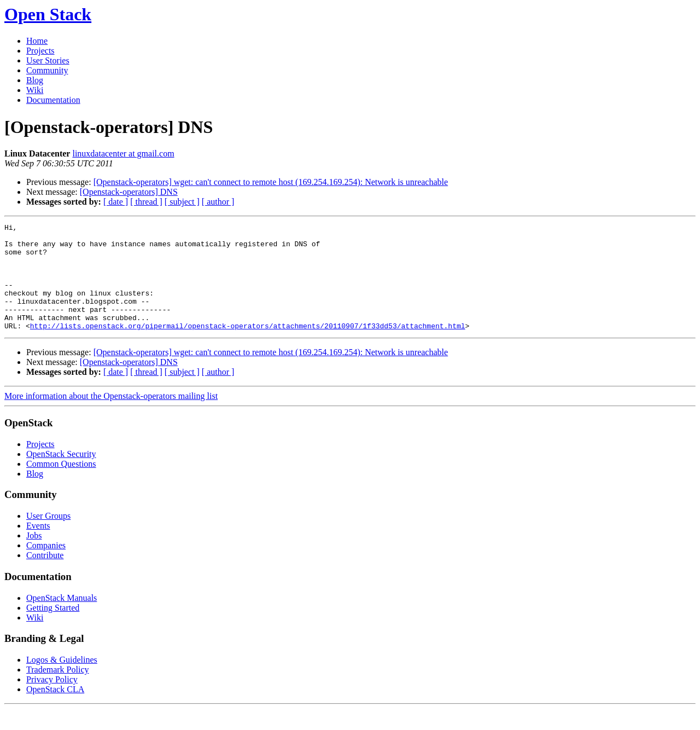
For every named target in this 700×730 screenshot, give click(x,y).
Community (47, 70)
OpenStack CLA (55, 711)
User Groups (48, 537)
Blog (35, 80)
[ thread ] (146, 202)
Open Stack (48, 14)
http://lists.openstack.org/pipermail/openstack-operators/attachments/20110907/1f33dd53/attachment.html (248, 347)
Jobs (34, 557)
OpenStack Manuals (62, 619)
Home (37, 41)
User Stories (48, 60)
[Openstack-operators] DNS (129, 192)
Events (38, 547)
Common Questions (61, 485)
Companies (46, 567)
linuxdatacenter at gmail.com (123, 153)
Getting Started (53, 629)
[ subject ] (182, 202)
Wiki (35, 90)
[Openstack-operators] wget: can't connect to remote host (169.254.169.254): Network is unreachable (271, 182)
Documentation (53, 100)
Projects (40, 51)
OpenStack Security (61, 475)
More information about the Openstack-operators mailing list (111, 417)
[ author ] (218, 202)
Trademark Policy (58, 691)
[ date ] (116, 202)
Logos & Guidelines (62, 681)
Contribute (45, 577)
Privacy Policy (52, 701)
